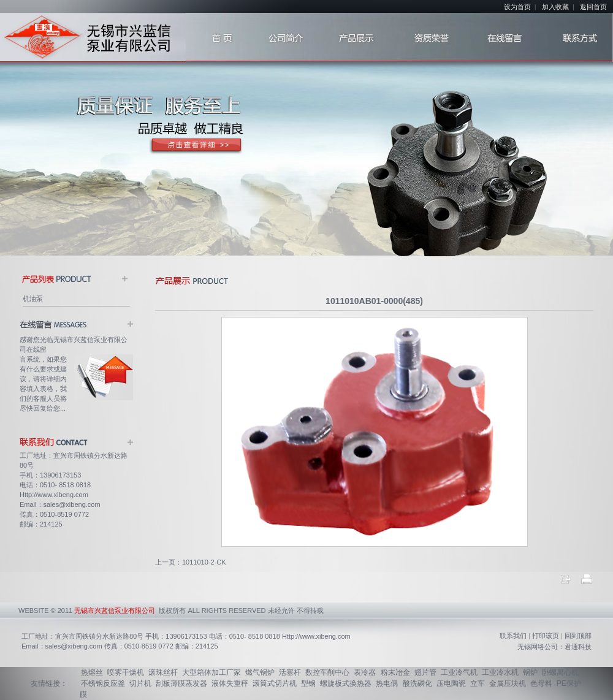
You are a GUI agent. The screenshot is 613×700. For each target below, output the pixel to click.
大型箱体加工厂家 (211, 672)
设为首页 (517, 7)
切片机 (140, 683)
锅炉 (530, 672)
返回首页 (593, 7)
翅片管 (425, 672)
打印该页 (546, 636)
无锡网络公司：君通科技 (554, 647)
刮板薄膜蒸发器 (181, 683)
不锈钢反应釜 (103, 683)
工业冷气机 (459, 672)
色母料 (541, 683)
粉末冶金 (395, 672)
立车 (478, 683)
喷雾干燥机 (126, 672)
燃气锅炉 (260, 672)
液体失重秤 (230, 683)
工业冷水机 (500, 672)
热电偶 (387, 683)
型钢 (308, 683)
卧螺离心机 (560, 672)
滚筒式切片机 (275, 683)
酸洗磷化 (417, 683)
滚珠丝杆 (163, 672)
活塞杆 (290, 672)
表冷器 (365, 672)
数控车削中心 (327, 672)
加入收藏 (555, 7)
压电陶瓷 (451, 683)
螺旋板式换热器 (346, 683)
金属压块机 (508, 683)
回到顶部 (578, 636)
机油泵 (33, 299)
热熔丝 (92, 672)
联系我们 (513, 636)
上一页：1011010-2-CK (191, 562)
